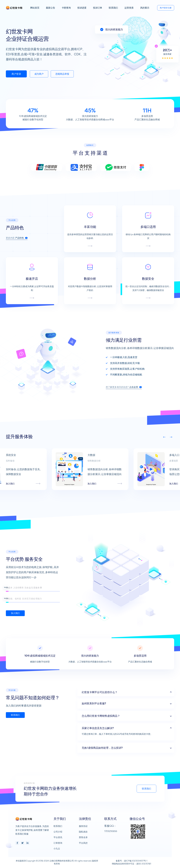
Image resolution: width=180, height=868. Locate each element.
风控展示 (145, 8)
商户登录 (16, 74)
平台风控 (83, 843)
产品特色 (21, 250)
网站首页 (35, 8)
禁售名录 (83, 837)
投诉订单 (98, 8)
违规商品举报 (62, 74)
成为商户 (39, 74)
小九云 (57, 849)
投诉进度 (82, 8)
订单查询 (58, 843)
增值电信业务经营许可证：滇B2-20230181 (131, 864)
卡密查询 (66, 8)
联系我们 (113, 8)
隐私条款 (83, 832)
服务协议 (83, 826)
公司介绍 (58, 832)
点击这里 (148, 387)
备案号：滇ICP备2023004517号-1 (131, 861)
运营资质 (129, 8)
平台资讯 (58, 837)
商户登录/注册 (166, 8)
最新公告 (50, 8)
